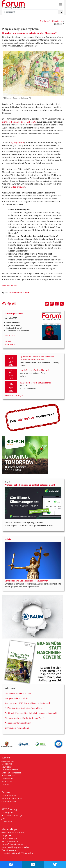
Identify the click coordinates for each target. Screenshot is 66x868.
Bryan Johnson (17, 142)
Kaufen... (8, 342)
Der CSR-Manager (9, 838)
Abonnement (8, 761)
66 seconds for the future (13, 832)
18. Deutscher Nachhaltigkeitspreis (36, 383)
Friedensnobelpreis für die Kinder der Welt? (24, 718)
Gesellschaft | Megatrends (51, 21)
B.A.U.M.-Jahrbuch (10, 841)
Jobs (3, 818)
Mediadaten (7, 764)
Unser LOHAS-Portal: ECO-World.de (17, 853)
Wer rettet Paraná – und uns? (18, 693)
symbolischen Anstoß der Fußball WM (19, 122)
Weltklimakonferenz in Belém (18, 723)
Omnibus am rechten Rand (17, 728)
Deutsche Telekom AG (19, 292)
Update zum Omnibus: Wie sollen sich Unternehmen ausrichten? (37, 358)
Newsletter (6, 767)
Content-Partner (9, 801)
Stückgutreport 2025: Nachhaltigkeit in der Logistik (27, 703)
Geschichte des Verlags (12, 815)
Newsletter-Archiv (10, 770)
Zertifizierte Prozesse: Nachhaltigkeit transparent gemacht (31, 713)
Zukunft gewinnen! (10, 850)
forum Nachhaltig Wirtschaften (15, 847)
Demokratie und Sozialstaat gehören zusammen (26, 581)
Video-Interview (18, 187)
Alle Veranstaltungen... (15, 395)
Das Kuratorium (9, 796)
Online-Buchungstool (11, 773)
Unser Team (7, 821)
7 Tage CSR (6, 835)
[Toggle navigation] (61, 4)
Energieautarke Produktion (17, 698)
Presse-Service (8, 776)
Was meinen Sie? (10, 285)
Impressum (7, 781)
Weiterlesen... (11, 335)
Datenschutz (7, 779)
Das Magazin (7, 813)
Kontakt (5, 785)
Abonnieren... (11, 345)
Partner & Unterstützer (12, 798)
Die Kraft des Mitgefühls (12, 844)
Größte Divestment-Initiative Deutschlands (24, 708)
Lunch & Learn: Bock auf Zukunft (35, 370)
